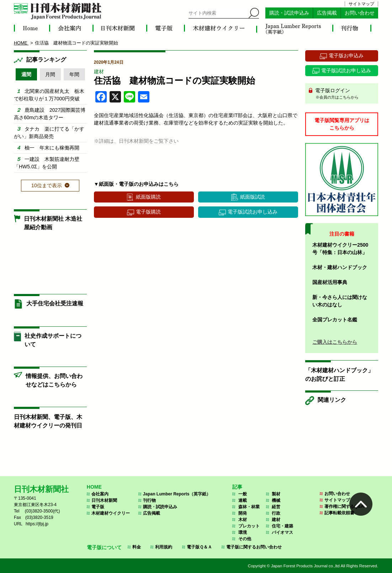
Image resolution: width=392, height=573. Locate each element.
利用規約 (164, 547)
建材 (99, 72)
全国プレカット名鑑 (335, 320)
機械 (276, 500)
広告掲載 (327, 13)
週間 (26, 74)
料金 (137, 547)
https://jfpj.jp (37, 524)
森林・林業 (249, 507)
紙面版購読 (148, 197)
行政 (276, 513)
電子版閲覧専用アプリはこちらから (342, 124)
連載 (243, 500)
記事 (237, 487)
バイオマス (282, 532)
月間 (50, 74)
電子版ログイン (344, 94)
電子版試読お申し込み (253, 212)
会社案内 (100, 494)
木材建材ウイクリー (111, 513)
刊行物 (149, 500)
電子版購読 (148, 212)
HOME (94, 487)
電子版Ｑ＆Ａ (199, 547)
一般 (243, 494)
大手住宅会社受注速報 (55, 303)
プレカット (249, 526)
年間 (74, 74)
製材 (276, 494)
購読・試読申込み (289, 13)
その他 (245, 539)
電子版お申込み (346, 56)
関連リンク (332, 400)
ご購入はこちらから (335, 342)
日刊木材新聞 (104, 500)
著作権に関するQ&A (344, 506)
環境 (243, 532)
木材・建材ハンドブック (340, 267)
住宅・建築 (282, 526)
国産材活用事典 (330, 282)
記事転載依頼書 (339, 513)
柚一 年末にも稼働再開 (52, 148)
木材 (243, 520)
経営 (276, 507)
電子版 (98, 507)
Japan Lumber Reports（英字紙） (177, 494)
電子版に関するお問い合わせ (254, 547)
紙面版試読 (253, 197)
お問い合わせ (360, 13)
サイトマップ (361, 4)
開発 (243, 513)
